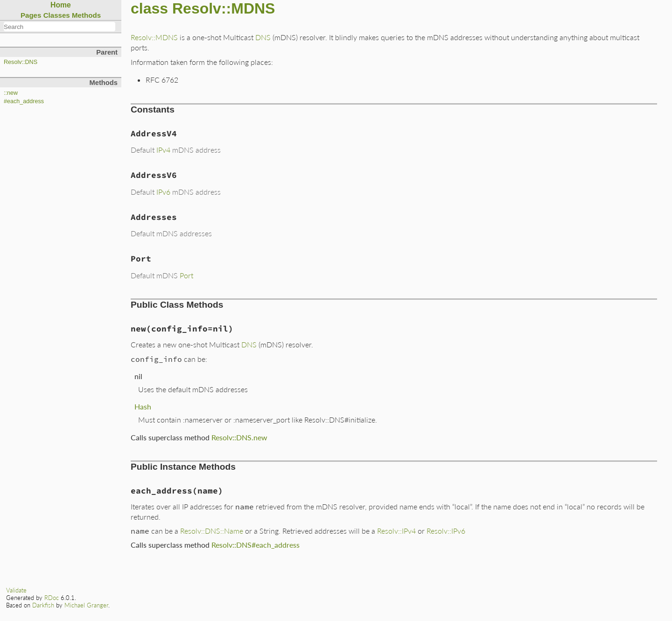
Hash (143, 406)
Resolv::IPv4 (396, 531)
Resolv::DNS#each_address (255, 545)
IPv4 (163, 150)
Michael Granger (86, 605)
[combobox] (59, 27)
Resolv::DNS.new (239, 437)
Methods (86, 15)
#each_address (24, 101)
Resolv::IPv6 (446, 531)
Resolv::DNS (21, 62)
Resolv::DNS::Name (212, 531)
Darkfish (43, 605)
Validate (16, 590)
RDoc (52, 598)
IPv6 (163, 192)
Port (186, 275)
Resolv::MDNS (154, 37)
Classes (57, 15)
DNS (263, 37)
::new (11, 93)
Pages (31, 15)
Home (61, 5)
